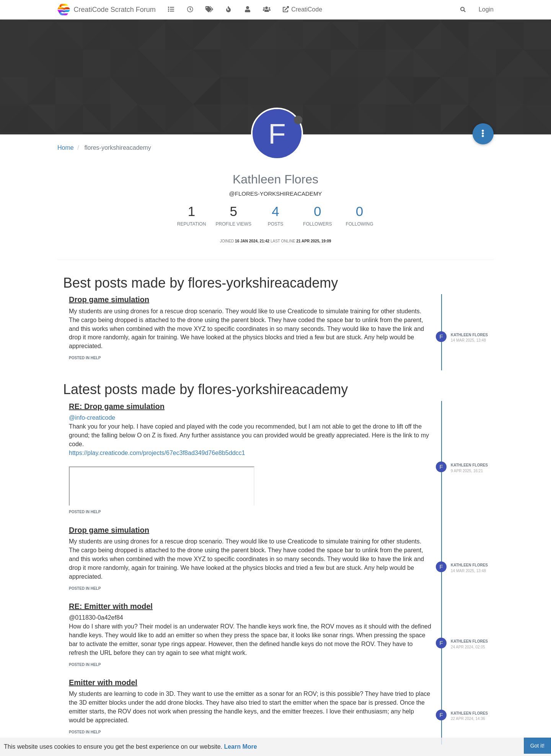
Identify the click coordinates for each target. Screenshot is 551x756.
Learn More (240, 747)
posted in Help (85, 358)
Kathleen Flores (469, 335)
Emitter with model (103, 682)
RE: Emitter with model (111, 606)
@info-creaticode (92, 418)
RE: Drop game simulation (117, 406)
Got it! (537, 746)
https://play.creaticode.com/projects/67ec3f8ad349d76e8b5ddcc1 (157, 453)
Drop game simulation (109, 299)
